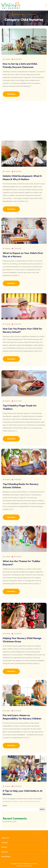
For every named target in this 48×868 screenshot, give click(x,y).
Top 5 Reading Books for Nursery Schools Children (21, 522)
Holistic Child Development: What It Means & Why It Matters (22, 214)
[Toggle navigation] (46, 6)
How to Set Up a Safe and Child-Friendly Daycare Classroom (20, 67)
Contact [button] (24, 843)
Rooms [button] (24, 847)
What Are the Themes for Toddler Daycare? (22, 598)
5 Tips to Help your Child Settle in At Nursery (23, 828)
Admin (8, 61)
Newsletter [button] (24, 857)
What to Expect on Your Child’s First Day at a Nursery (23, 290)
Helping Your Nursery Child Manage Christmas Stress (22, 676)
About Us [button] (24, 838)
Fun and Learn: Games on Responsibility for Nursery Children (22, 752)
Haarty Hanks (28, 866)
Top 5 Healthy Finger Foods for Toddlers (20, 444)
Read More (11, 95)
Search (5, 806)
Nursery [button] (24, 852)
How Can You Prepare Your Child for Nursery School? (22, 366)
